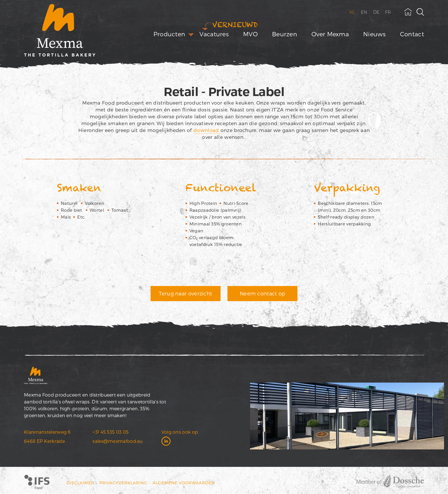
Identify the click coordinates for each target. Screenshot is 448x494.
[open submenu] (191, 35)
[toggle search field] (420, 12)
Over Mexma (330, 34)
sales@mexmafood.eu (118, 441)
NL (352, 12)
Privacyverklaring (123, 483)
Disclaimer (80, 483)
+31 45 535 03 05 (111, 432)
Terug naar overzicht (185, 293)
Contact (412, 34)
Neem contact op (263, 293)
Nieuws (374, 34)
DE (376, 12)
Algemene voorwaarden (184, 483)
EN (364, 12)
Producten (169, 34)
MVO (250, 34)
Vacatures (214, 34)
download (207, 130)
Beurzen (285, 34)
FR (388, 12)
